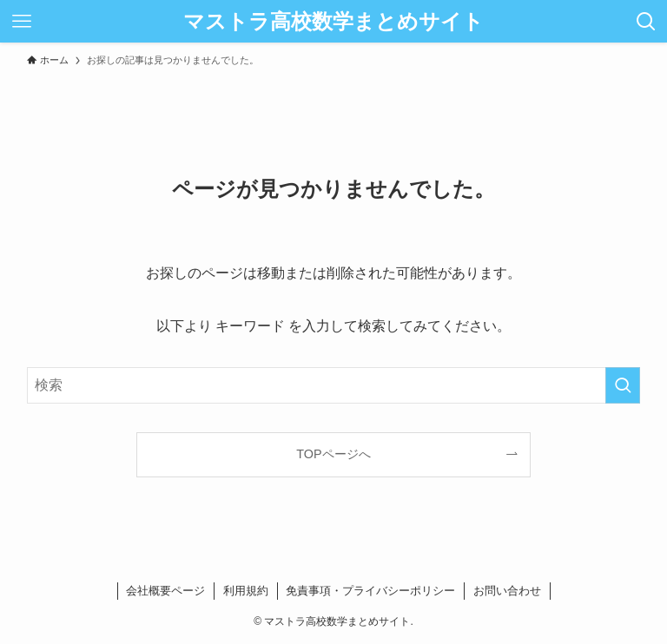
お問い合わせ (507, 591)
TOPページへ (333, 454)
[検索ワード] (334, 385)
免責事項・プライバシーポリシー (370, 591)
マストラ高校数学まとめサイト (333, 22)
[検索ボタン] (646, 21)
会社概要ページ (165, 591)
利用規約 (246, 591)
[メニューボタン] (21, 21)
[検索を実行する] (623, 385)
